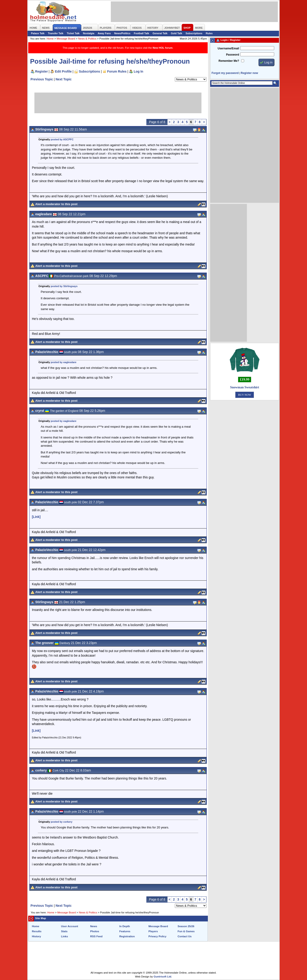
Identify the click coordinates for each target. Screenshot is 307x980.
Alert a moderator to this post (56, 204)
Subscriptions (194, 33)
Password (233, 55)
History (36, 936)
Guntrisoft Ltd (163, 977)
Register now (249, 73)
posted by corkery (61, 822)
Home (50, 39)
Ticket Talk (73, 33)
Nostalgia (89, 33)
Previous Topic (42, 79)
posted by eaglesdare (64, 362)
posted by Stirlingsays (64, 286)
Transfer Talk (56, 33)
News (94, 926)
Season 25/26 (186, 926)
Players (153, 931)
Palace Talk (38, 33)
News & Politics (87, 39)
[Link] (36, 517)
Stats (64, 931)
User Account (70, 926)
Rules (209, 33)
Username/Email (228, 48)
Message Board (66, 39)
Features (125, 931)
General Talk (160, 33)
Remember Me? (229, 61)
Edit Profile (63, 71)
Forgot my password (225, 73)
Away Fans (104, 33)
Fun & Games (186, 931)
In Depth (125, 926)
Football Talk (141, 33)
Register (41, 71)
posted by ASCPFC (62, 139)
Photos (95, 931)
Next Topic (64, 79)
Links (64, 936)
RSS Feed (96, 936)
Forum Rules (117, 71)
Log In (138, 71)
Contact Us (185, 936)
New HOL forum (163, 48)
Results (37, 931)
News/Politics (122, 33)
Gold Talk (177, 33)
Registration (127, 936)
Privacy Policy (157, 936)
